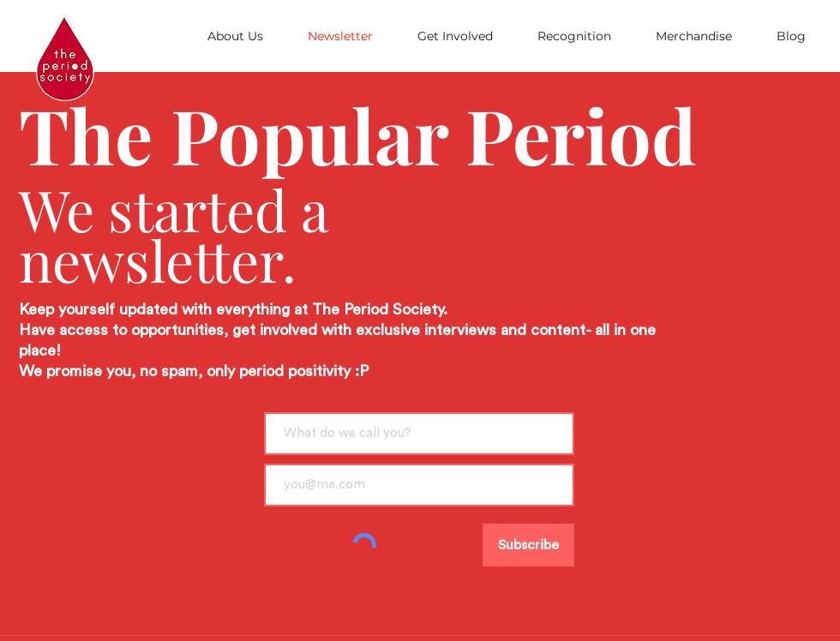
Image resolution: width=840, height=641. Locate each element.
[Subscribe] (528, 545)
